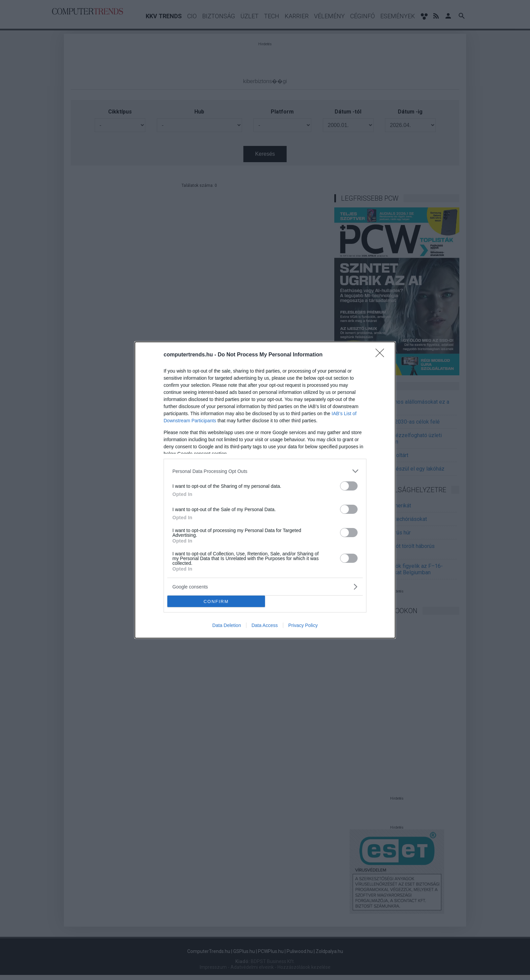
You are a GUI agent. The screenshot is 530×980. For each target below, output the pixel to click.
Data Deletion (227, 625)
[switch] (349, 486)
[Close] (382, 355)
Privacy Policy (303, 625)
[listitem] (265, 471)
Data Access (265, 625)
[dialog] (265, 490)
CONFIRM (216, 601)
